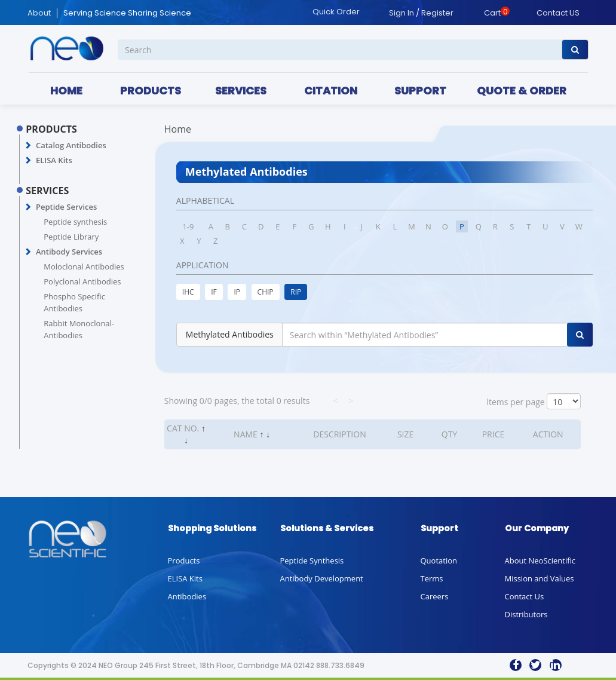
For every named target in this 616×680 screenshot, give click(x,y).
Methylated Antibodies (230, 334)
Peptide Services (66, 207)
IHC (188, 292)
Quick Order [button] (336, 12)
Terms (432, 578)
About (39, 13)
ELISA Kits (54, 160)
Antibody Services (69, 252)
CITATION (331, 91)
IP (237, 292)
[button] (28, 146)
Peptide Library (71, 237)
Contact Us (525, 596)
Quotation (439, 560)
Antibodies (187, 596)
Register (437, 13)
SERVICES (241, 91)
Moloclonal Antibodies (84, 267)
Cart (492, 13)
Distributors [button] (526, 614)
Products (184, 560)
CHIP (266, 292)
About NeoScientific (540, 560)
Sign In (402, 13)
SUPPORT (420, 91)
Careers (435, 596)
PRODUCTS (151, 91)
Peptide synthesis (75, 222)
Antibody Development (322, 578)
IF (214, 292)
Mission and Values (540, 578)
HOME (66, 91)
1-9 (188, 226)
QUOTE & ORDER (522, 91)
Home (178, 129)
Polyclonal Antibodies (82, 281)
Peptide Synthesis (312, 560)
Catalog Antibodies (71, 145)
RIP (296, 292)
